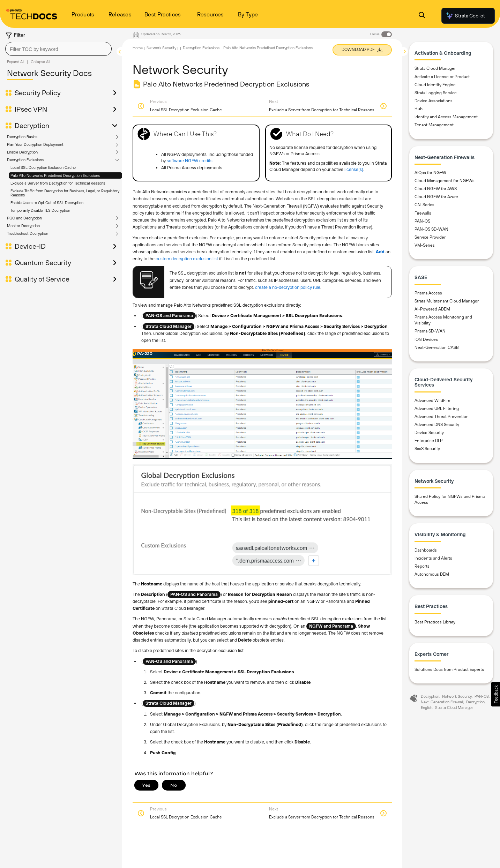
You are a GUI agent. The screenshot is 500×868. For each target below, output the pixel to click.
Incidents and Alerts (433, 558)
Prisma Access (428, 293)
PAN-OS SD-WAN (431, 229)
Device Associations (434, 101)
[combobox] (58, 49)
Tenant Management (434, 125)
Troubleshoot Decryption (28, 233)
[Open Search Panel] (422, 16)
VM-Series (425, 245)
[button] (496, 694)
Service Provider (430, 237)
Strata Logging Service (436, 93)
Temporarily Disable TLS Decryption (40, 210)
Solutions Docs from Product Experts (449, 669)
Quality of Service (42, 279)
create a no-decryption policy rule (288, 287)
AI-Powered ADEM (432, 309)
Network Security (161, 48)
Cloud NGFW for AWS (436, 189)
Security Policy (38, 93)
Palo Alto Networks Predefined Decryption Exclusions (55, 175)
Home (138, 48)
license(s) (354, 169)
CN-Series (424, 205)
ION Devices (426, 339)
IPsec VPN (31, 109)
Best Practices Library (435, 622)
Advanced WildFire (432, 401)
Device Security (429, 433)
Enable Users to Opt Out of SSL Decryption (47, 203)
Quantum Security (43, 263)
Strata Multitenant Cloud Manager (447, 301)
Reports (422, 566)
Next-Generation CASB (437, 347)
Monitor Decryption (23, 226)
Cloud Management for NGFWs (445, 181)
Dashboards (426, 550)
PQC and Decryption (24, 218)
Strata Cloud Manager (435, 68)
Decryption (32, 126)
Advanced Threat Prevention (442, 417)
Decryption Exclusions (25, 160)
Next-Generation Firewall (442, 702)
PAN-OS (422, 221)
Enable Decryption (22, 152)
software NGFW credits (190, 161)
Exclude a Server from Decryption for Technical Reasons (58, 183)
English (427, 708)
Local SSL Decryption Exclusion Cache (43, 167)
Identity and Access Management (446, 117)
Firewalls (423, 213)
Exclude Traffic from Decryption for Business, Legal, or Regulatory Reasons (65, 193)
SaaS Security (427, 449)
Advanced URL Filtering (437, 409)
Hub (419, 109)
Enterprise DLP (429, 441)
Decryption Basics (22, 137)
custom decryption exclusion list (187, 259)
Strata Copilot (465, 16)
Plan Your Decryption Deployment (35, 144)
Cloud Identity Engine (435, 85)
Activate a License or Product (442, 77)
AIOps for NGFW (430, 173)
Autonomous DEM (432, 574)
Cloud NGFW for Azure (436, 197)
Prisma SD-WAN (430, 331)
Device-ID (30, 246)
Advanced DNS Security (437, 425)
